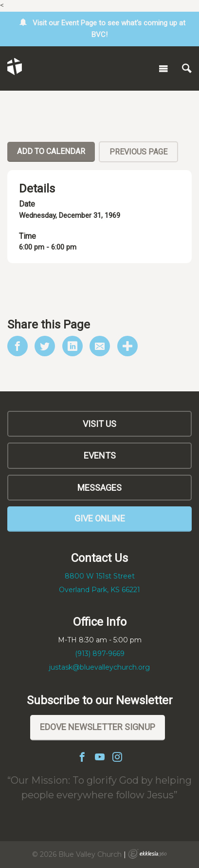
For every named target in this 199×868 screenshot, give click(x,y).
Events (100, 455)
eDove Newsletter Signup (98, 727)
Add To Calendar (51, 151)
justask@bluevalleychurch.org (99, 667)
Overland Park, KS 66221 (99, 590)
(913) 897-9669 (100, 654)
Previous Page (138, 152)
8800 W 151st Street (100, 576)
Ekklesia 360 (147, 854)
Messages (99, 488)
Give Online (100, 518)
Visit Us (99, 424)
